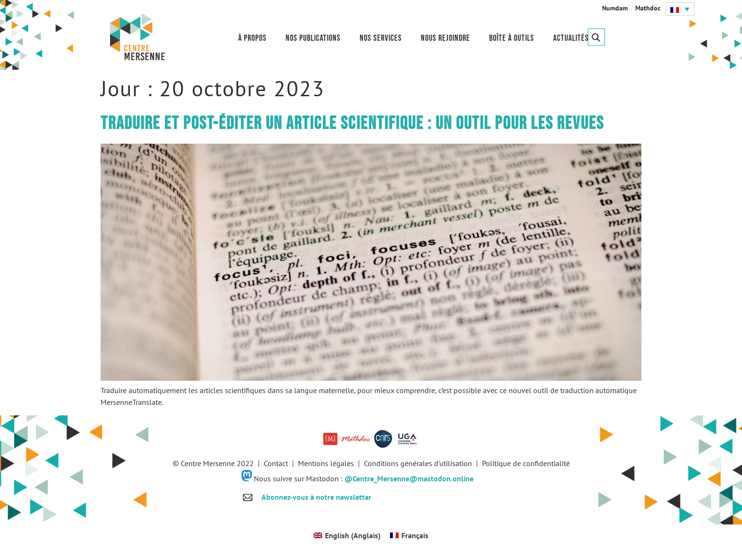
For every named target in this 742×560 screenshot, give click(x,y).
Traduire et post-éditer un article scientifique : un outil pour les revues (352, 124)
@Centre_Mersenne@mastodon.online (409, 478)
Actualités (571, 38)
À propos (252, 38)
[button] (680, 9)
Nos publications (313, 38)
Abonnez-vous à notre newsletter (316, 497)
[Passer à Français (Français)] (409, 535)
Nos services (381, 38)
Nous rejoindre (445, 38)
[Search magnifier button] (596, 37)
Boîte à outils (512, 38)
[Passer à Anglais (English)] (347, 535)
